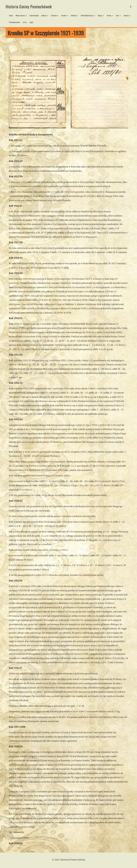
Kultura (45, 16)
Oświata (55, 16)
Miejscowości (21, 16)
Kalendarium (34, 16)
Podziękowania (14, 22)
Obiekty (74, 16)
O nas (25, 22)
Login (31, 22)
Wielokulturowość (88, 16)
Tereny (110, 16)
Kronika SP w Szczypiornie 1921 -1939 (46, 33)
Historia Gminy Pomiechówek (29, 7)
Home (11, 16)
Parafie (65, 16)
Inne (118, 16)
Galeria (127, 16)
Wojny (101, 16)
